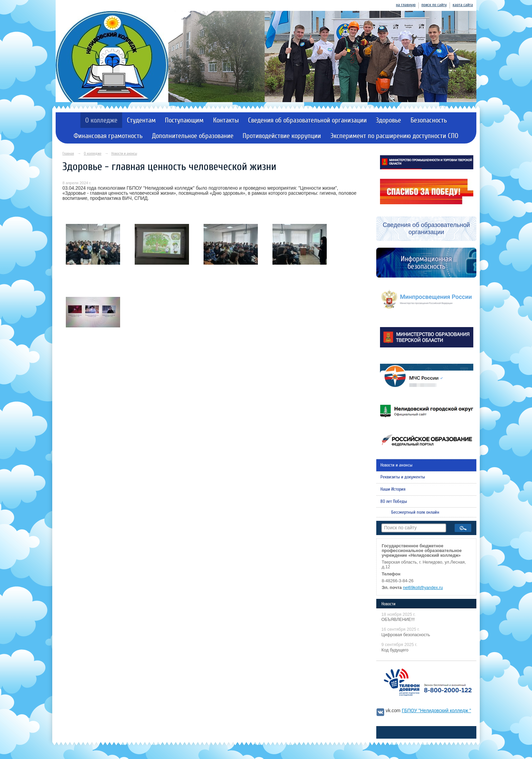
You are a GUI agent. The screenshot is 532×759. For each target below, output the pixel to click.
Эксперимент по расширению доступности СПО (394, 136)
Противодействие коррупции (282, 136)
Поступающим (184, 120)
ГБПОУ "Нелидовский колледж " (436, 711)
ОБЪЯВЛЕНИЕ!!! (398, 620)
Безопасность (429, 120)
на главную (406, 5)
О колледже (101, 120)
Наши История (393, 489)
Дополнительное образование (193, 136)
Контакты (226, 120)
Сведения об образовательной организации (307, 120)
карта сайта (463, 5)
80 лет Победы (394, 501)
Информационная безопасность (426, 263)
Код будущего (395, 650)
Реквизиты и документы (403, 477)
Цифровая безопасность (406, 635)
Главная (68, 154)
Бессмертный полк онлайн (415, 512)
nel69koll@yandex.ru (423, 588)
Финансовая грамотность (108, 136)
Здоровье (388, 120)
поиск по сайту (434, 5)
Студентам (141, 120)
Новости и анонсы (124, 154)
